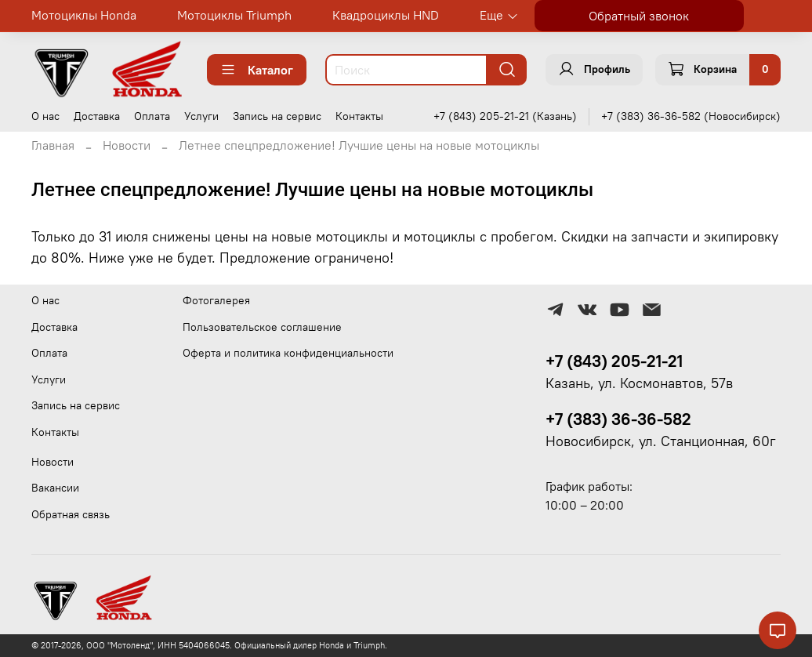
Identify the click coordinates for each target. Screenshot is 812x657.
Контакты (359, 116)
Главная (53, 145)
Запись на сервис (277, 116)
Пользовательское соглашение (262, 327)
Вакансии (55, 488)
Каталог (257, 70)
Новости (127, 145)
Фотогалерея (216, 300)
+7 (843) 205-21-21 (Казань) (505, 116)
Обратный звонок (639, 16)
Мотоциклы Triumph (234, 15)
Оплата (152, 116)
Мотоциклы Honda (84, 15)
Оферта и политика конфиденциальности (288, 353)
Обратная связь (71, 514)
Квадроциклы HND (386, 15)
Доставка (97, 116)
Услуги (201, 116)
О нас (45, 116)
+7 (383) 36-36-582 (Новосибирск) (691, 116)
